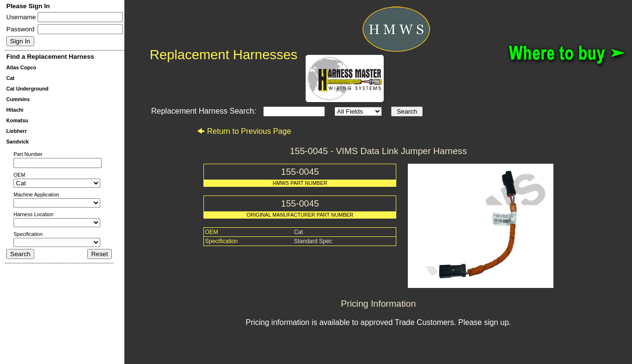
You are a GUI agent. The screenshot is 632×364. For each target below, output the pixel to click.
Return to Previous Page (244, 131)
